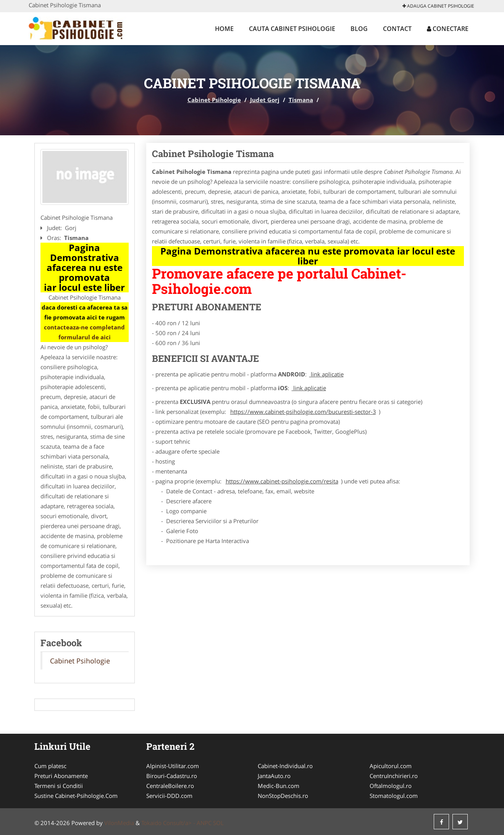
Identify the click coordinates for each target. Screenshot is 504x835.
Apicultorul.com (391, 766)
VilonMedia (119, 823)
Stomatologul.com (394, 796)
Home (224, 29)
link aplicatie (326, 374)
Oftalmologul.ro (391, 786)
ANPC (204, 823)
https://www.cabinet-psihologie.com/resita (282, 481)
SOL (218, 823)
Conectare (448, 29)
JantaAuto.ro (274, 776)
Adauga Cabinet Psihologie (438, 6)
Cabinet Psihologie (214, 100)
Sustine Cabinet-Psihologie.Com (76, 796)
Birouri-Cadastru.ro (172, 776)
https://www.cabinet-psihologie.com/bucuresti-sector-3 (303, 412)
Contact (397, 29)
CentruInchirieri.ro (394, 776)
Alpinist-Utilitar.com (173, 766)
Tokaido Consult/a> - (169, 823)
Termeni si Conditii (59, 786)
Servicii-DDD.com (169, 796)
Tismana (301, 100)
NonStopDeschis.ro (283, 796)
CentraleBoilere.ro (170, 786)
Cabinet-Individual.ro (285, 766)
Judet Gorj (265, 100)
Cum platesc (50, 766)
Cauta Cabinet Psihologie (292, 29)
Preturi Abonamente (61, 776)
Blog (359, 29)
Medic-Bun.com (279, 786)
